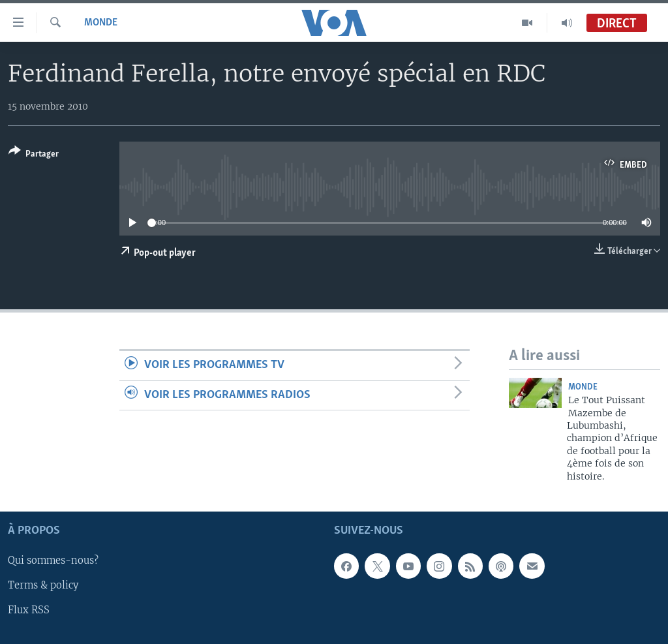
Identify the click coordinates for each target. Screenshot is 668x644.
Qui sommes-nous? (53, 560)
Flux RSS (29, 611)
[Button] (34, 155)
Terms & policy (43, 586)
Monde (101, 23)
